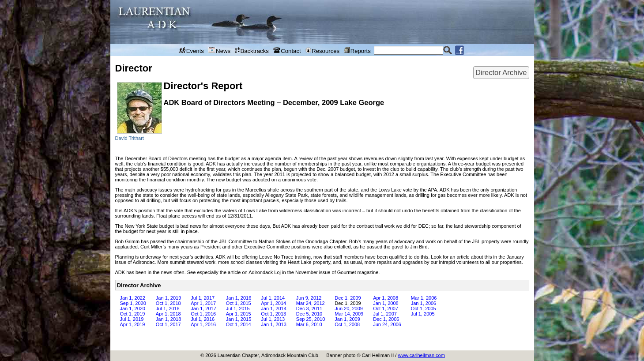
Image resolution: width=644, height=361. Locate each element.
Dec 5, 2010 (309, 314)
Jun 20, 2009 (349, 308)
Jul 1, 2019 (132, 319)
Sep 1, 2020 (133, 303)
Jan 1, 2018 (169, 319)
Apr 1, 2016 (203, 324)
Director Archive (501, 72)
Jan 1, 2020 (133, 308)
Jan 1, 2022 (133, 298)
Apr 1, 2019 (133, 324)
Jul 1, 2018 (168, 308)
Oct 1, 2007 (386, 308)
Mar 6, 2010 (309, 324)
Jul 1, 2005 (423, 314)
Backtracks (252, 51)
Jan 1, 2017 (203, 308)
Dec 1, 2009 (348, 298)
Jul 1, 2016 (203, 319)
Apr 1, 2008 (386, 298)
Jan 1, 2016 (239, 298)
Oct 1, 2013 (273, 314)
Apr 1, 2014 (273, 303)
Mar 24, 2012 (311, 303)
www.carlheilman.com (421, 355)
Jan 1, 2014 (274, 308)
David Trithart (130, 138)
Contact (287, 51)
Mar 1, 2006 (424, 298)
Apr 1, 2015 (239, 314)
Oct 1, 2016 (203, 314)
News (219, 51)
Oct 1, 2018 (168, 303)
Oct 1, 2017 (168, 324)
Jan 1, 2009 (347, 319)
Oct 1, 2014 (239, 324)
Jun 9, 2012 (309, 298)
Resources (322, 51)
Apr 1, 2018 (168, 314)
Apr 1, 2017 (203, 303)
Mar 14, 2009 (349, 314)
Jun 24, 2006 (387, 324)
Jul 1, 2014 (273, 298)
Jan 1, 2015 (239, 319)
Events (192, 51)
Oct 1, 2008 (347, 324)
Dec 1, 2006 (386, 319)
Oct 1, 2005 (424, 308)
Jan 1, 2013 (274, 324)
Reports (357, 51)
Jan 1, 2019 (169, 298)
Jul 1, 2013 (273, 319)
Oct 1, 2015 (239, 303)
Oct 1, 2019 (133, 314)
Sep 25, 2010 (311, 319)
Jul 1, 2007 (385, 314)
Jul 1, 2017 (203, 298)
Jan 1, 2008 (386, 303)
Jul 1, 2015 (238, 308)
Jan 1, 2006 (424, 303)
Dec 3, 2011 (309, 308)
